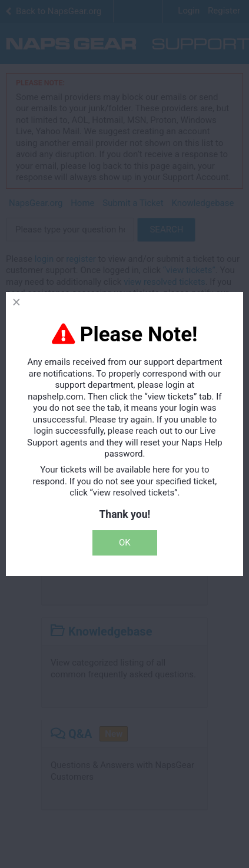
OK (125, 543)
